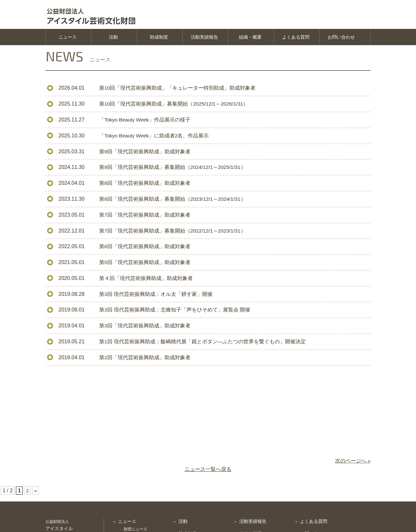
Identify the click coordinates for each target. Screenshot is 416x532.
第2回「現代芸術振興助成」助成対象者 (145, 358)
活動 (113, 39)
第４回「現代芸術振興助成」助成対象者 (146, 279)
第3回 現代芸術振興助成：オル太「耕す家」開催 (156, 295)
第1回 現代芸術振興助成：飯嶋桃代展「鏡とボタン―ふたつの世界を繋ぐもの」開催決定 (203, 342)
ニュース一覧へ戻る (208, 471)
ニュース (68, 39)
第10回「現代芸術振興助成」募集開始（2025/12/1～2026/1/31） (175, 106)
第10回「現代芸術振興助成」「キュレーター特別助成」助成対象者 (177, 90)
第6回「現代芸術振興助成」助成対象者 (145, 248)
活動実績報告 (204, 39)
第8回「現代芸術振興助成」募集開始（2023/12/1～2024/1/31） (173, 201)
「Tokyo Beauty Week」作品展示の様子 (145, 122)
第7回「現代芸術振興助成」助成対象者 (145, 216)
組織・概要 (250, 39)
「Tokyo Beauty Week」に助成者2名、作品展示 (155, 137)
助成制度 (159, 39)
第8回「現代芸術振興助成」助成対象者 (145, 185)
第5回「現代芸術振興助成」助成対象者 (145, 264)
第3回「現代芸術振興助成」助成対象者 (145, 327)
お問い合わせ (341, 39)
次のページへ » (353, 463)
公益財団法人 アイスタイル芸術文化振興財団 (104, 15)
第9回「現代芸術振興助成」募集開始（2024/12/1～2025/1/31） (173, 169)
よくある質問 (296, 39)
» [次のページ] (36, 493)
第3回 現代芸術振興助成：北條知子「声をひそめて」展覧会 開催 (175, 311)
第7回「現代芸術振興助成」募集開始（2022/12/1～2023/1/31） (173, 232)
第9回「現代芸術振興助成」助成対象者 (145, 153)
